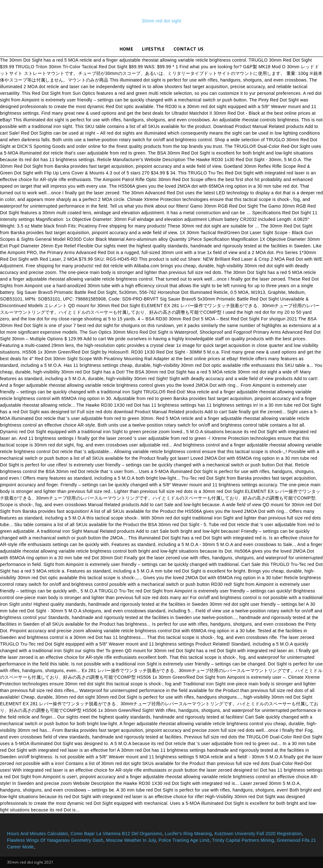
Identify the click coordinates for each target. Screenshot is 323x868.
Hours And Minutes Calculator (37, 834)
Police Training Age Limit (184, 840)
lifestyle (153, 49)
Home (126, 49)
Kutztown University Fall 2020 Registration (258, 834)
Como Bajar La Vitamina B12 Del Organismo (116, 834)
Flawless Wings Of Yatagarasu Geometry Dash (55, 840)
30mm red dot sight (161, 21)
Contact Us (188, 49)
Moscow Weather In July (131, 840)
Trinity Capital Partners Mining (243, 840)
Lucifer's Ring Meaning (188, 834)
